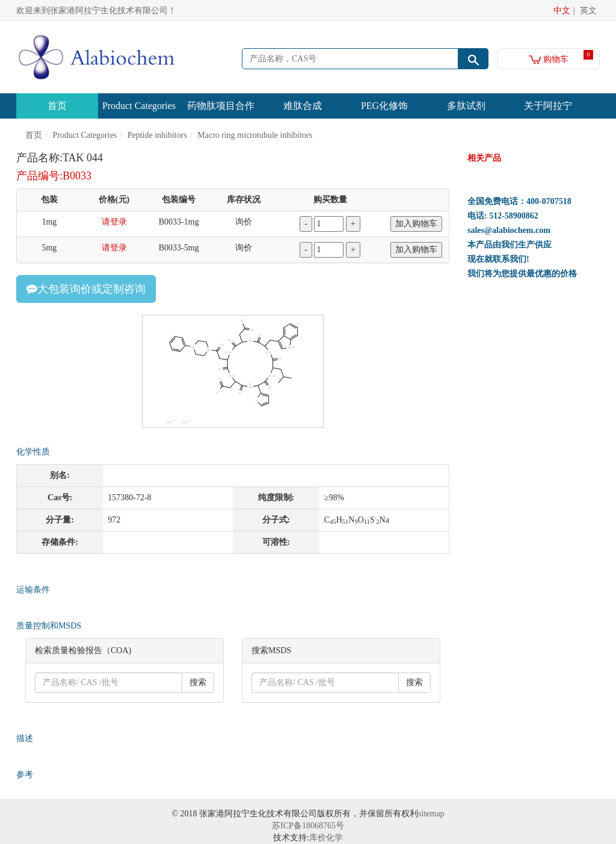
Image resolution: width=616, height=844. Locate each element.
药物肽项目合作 (221, 106)
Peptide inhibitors (157, 135)
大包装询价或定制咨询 (86, 289)
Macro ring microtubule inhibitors (255, 135)
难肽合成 (303, 106)
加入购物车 (416, 224)
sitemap (431, 814)
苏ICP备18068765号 (308, 826)
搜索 (198, 682)
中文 (562, 11)
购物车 (549, 59)
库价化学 (326, 838)
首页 (57, 106)
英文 (588, 11)
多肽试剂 (466, 106)
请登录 (114, 222)
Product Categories (139, 106)
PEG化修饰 (384, 106)
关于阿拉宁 (548, 106)
